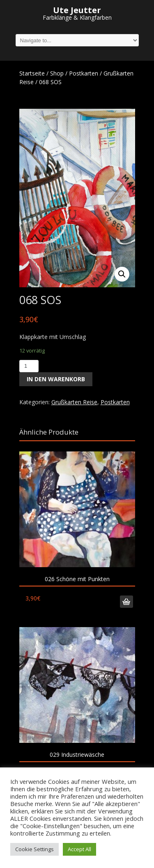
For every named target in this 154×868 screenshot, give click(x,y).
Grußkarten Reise (74, 402)
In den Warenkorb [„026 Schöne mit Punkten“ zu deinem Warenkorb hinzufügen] (126, 602)
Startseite (32, 73)
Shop (57, 73)
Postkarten (84, 73)
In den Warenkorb (56, 379)
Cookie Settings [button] (34, 849)
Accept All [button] (79, 849)
